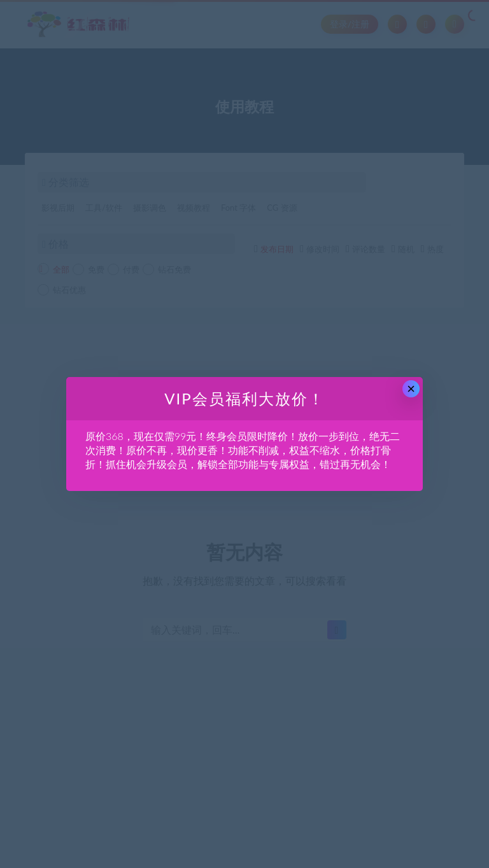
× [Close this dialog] (411, 389)
